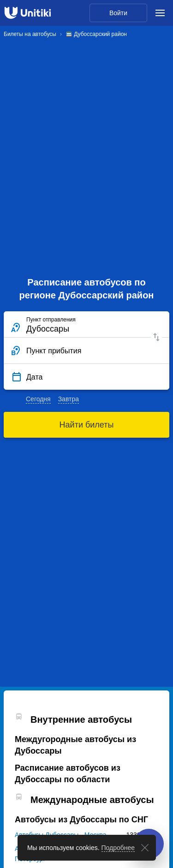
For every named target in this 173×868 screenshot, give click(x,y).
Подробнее (118, 848)
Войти (118, 13)
